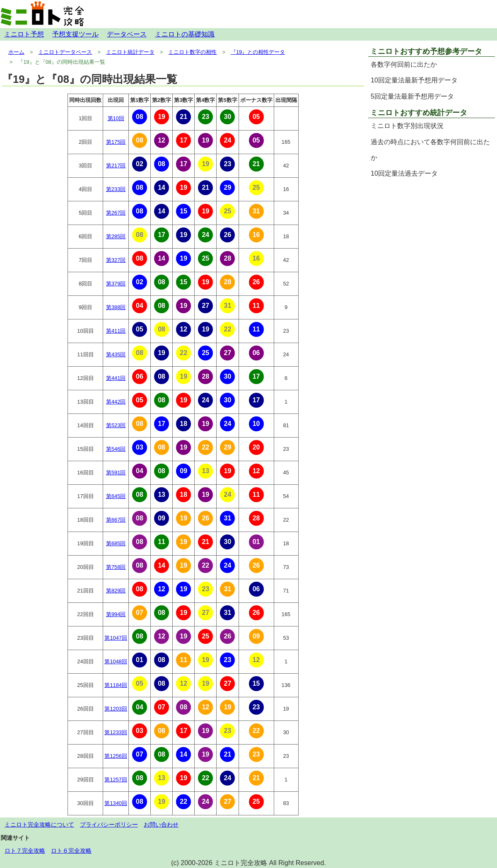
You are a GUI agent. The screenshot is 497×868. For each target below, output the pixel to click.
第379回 (116, 284)
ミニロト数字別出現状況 (407, 126)
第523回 (116, 425)
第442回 (116, 402)
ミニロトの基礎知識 (185, 34)
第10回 (116, 118)
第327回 (116, 260)
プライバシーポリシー (109, 824)
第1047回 (116, 638)
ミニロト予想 (24, 34)
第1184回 (116, 685)
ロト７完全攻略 (25, 851)
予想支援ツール (75, 34)
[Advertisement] (432, 240)
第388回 (116, 307)
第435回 (116, 354)
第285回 (116, 236)
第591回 (116, 473)
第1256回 (116, 756)
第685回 (116, 543)
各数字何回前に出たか (404, 64)
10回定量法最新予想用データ (414, 80)
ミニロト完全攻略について (39, 824)
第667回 (116, 520)
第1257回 (116, 780)
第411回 (116, 331)
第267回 (116, 213)
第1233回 (116, 732)
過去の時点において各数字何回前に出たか (430, 150)
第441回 (116, 378)
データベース (127, 34)
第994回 (116, 614)
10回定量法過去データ (404, 173)
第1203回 (116, 709)
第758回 (116, 567)
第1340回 (116, 803)
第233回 (116, 189)
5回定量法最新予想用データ (412, 96)
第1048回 (116, 661)
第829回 (116, 591)
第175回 (116, 142)
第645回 (116, 496)
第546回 (116, 449)
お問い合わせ (161, 824)
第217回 (116, 166)
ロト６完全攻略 (71, 851)
